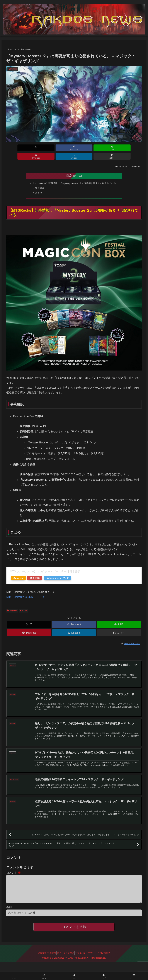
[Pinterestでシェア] (85, 148)
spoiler (23, 603)
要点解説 (37, 180)
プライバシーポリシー (88, 960)
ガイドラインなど (66, 960)
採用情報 (50, 960)
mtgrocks (12, 603)
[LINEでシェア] (63, 148)
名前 (9, 914)
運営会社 (38, 960)
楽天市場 (35, 571)
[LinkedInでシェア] (108, 148)
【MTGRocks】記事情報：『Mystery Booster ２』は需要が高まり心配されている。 (75, 175)
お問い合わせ (108, 960)
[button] (131, 148)
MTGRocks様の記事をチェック (26, 590)
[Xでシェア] (17, 148)
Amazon (18, 571)
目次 (69, 167)
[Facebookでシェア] (40, 148)
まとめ (36, 185)
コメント (14, 875)
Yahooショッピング (58, 571)
